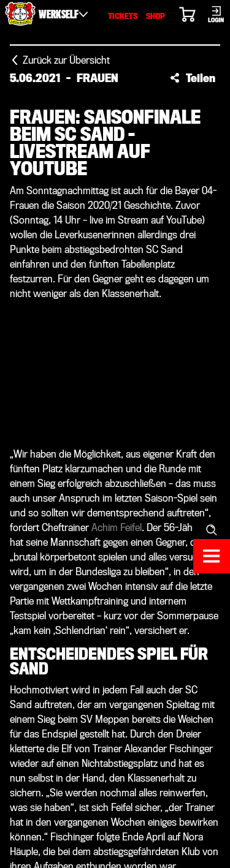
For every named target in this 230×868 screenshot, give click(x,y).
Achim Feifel (117, 528)
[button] (193, 78)
